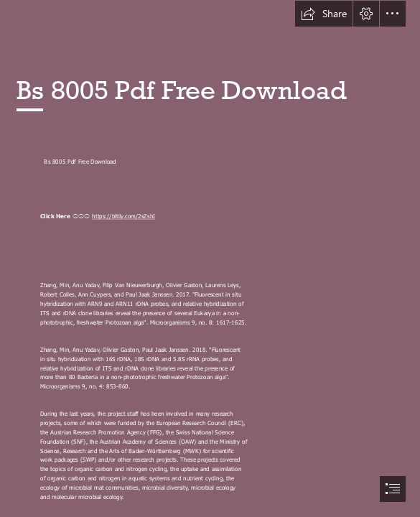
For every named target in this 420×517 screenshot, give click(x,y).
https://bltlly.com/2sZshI (123, 216)
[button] (324, 14)
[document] (210, 258)
